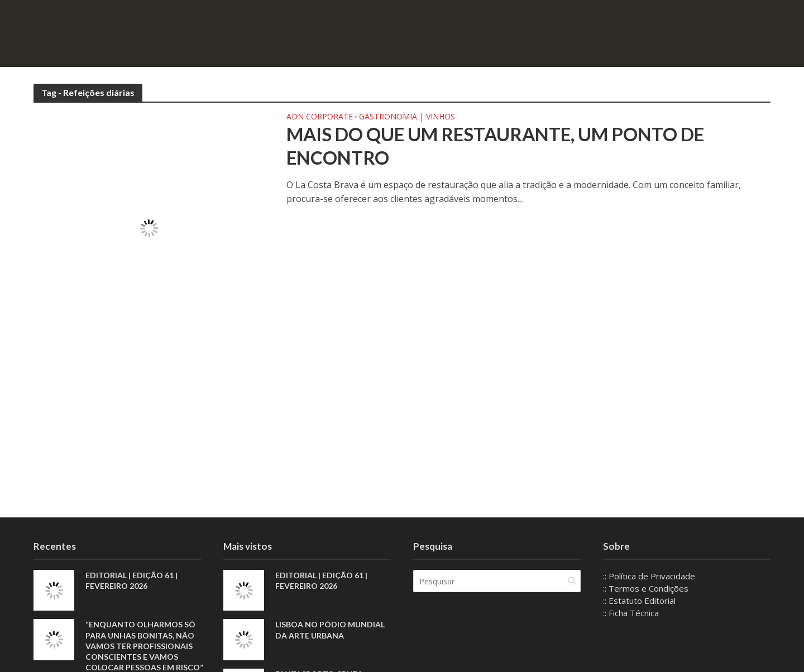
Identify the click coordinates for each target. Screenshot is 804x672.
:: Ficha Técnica (631, 613)
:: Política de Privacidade (649, 576)
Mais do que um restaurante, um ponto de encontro (495, 146)
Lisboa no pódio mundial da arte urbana (330, 630)
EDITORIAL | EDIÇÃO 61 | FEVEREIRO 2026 (131, 580)
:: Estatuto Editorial (639, 601)
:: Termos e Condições (646, 588)
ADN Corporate (320, 117)
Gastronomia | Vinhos (407, 117)
